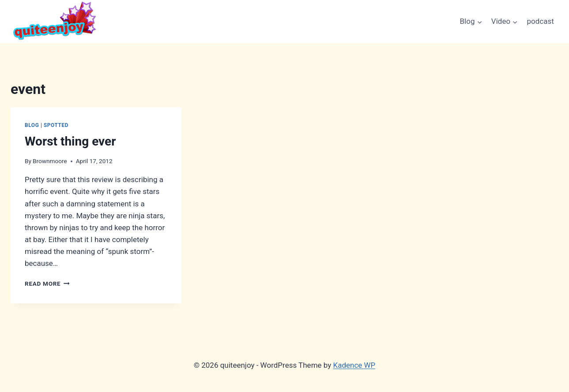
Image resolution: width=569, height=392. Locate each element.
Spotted (56, 125)
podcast (541, 21)
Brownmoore (50, 161)
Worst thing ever (70, 141)
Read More (47, 284)
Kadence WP (354, 365)
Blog (32, 125)
